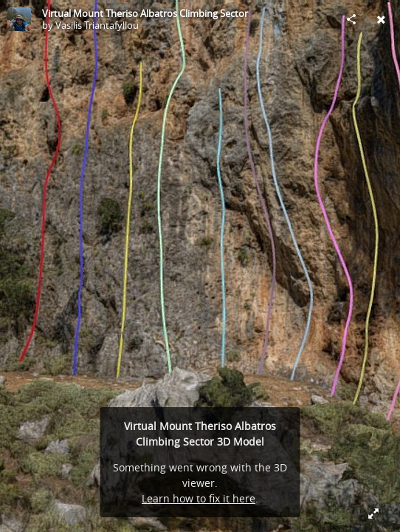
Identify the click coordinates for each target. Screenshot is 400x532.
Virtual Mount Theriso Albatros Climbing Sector (145, 13)
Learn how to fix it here (199, 498)
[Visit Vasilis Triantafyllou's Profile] (19, 19)
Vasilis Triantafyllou (97, 25)
